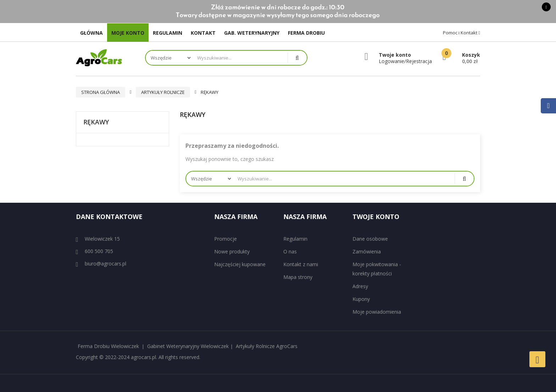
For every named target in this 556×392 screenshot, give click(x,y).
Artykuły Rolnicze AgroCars (267, 346)
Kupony (361, 299)
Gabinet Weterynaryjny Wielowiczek (188, 346)
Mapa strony (298, 277)
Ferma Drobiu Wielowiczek (108, 346)
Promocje (226, 239)
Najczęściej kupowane (240, 264)
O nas (290, 251)
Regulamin (295, 239)
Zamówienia (367, 251)
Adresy (360, 286)
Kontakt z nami (301, 264)
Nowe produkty (232, 251)
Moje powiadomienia (377, 312)
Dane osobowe (370, 239)
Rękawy (96, 122)
